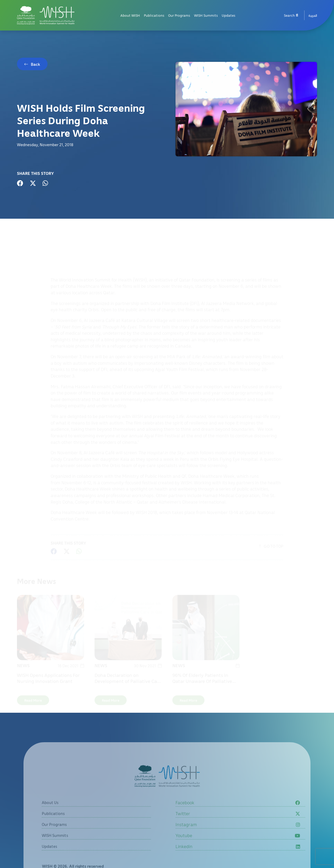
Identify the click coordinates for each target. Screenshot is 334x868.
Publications (154, 15)
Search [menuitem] (291, 15)
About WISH (130, 15)
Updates (228, 15)
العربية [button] (313, 15)
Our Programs (179, 15)
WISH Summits (206, 15)
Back (36, 64)
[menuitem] (313, 15)
